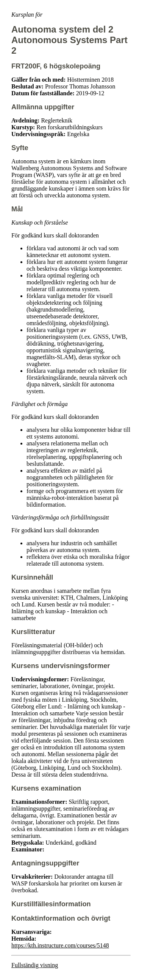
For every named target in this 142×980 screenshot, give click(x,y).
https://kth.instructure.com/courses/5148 (60, 945)
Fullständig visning (35, 965)
